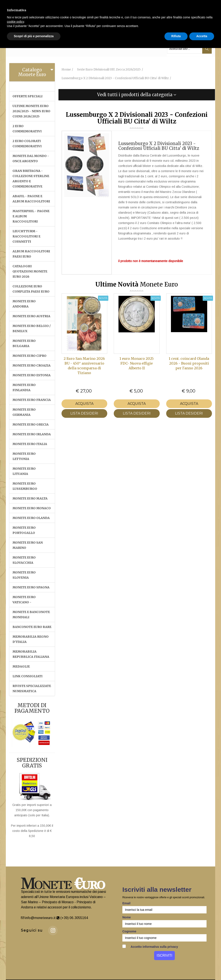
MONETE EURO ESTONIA (32, 375)
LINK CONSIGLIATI (28, 676)
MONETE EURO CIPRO (29, 356)
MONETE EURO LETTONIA (24, 456)
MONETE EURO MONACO (32, 508)
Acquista (84, 404)
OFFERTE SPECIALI (28, 96)
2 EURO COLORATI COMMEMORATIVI (27, 144)
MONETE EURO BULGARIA (24, 343)
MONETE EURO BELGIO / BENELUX (32, 328)
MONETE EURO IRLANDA (32, 434)
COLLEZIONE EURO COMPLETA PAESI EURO (31, 289)
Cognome (129, 931)
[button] (137, 95)
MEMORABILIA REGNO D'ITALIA (31, 639)
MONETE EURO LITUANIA (24, 471)
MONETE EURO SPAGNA (31, 587)
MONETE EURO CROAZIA (32, 365)
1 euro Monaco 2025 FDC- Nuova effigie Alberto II (137, 363)
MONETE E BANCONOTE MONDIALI (31, 615)
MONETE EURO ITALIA (30, 444)
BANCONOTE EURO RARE (32, 627)
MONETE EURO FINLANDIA (24, 388)
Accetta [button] (202, 36)
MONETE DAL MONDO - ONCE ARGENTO (31, 159)
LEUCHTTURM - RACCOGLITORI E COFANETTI (26, 236)
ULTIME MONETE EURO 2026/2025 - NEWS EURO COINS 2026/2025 (31, 111)
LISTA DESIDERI (84, 413)
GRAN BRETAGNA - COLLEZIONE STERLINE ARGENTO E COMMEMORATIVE (31, 179)
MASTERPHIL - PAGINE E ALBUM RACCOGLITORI (31, 216)
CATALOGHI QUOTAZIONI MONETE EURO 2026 (30, 271)
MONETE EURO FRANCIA (32, 400)
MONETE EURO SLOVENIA (24, 575)
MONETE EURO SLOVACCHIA (24, 560)
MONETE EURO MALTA (30, 498)
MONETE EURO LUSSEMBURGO (25, 486)
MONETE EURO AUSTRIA (31, 316)
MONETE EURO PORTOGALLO (24, 530)
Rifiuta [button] (176, 36)
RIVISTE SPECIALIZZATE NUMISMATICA (32, 689)
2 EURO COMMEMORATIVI (27, 129)
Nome (127, 917)
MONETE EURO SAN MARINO (28, 545)
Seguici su (32, 930)
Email (126, 903)
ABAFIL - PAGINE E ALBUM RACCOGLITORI (31, 199)
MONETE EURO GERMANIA (24, 412)
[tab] (32, 72)
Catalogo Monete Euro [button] (32, 72)
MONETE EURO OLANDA (31, 518)
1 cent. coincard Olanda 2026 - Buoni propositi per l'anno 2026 (189, 363)
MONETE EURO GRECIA (31, 424)
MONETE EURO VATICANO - (24, 600)
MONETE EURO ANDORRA (24, 304)
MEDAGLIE (21, 666)
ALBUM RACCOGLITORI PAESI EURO (31, 254)
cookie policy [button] (15, 22)
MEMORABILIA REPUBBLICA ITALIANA (31, 654)
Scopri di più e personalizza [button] (34, 36)
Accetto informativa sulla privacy (150, 946)
